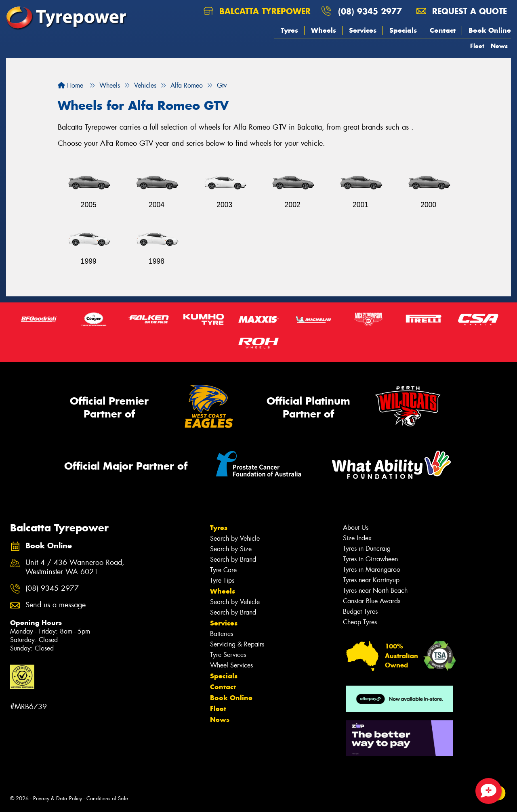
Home (70, 85)
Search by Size (231, 549)
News (499, 46)
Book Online (490, 30)
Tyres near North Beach (375, 591)
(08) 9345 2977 (370, 11)
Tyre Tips (222, 580)
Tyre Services (228, 655)
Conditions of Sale (107, 798)
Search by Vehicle (235, 538)
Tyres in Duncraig (367, 549)
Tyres (289, 30)
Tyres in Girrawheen (370, 559)
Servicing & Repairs (237, 644)
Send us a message (56, 605)
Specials (403, 30)
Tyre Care (223, 570)
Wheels (324, 30)
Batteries (222, 634)
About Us (356, 528)
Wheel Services (231, 665)
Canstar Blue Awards (372, 601)
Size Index (357, 538)
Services (363, 30)
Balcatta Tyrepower (257, 11)
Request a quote (462, 11)
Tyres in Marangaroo (372, 570)
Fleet (477, 46)
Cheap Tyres (360, 622)
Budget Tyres (360, 612)
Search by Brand (233, 559)
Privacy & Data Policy (58, 798)
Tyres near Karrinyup (371, 580)
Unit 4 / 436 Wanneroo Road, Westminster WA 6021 (75, 567)
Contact (443, 30)
